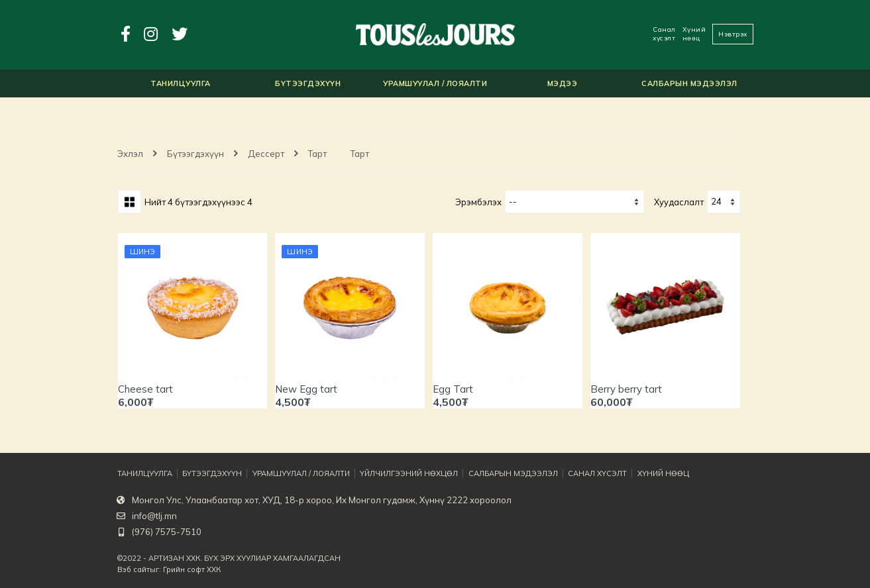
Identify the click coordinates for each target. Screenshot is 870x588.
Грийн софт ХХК (192, 569)
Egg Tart (453, 389)
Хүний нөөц (694, 34)
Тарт (317, 154)
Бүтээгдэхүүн (195, 154)
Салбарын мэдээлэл (513, 473)
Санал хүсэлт (664, 34)
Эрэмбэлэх (478, 202)
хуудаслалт (679, 202)
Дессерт (266, 154)
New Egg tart (306, 389)
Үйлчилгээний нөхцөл (409, 473)
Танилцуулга (145, 473)
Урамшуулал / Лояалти (302, 473)
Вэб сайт (134, 569)
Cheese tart (145, 389)
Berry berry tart (626, 389)
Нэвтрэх (733, 34)
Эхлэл (130, 154)
